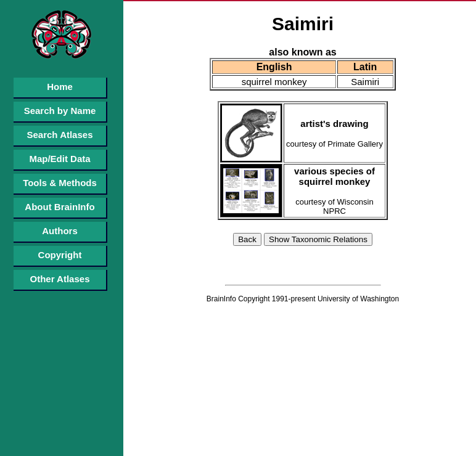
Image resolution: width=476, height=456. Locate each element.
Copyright (60, 255)
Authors (60, 231)
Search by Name (60, 111)
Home (60, 87)
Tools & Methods (60, 183)
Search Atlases (59, 135)
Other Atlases (60, 279)
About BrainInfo (59, 207)
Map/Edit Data (59, 159)
